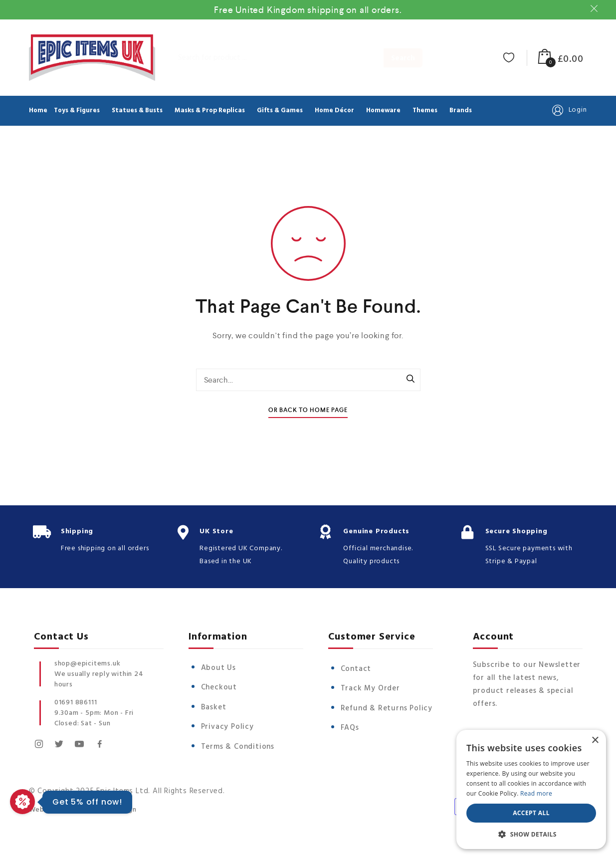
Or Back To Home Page (308, 410)
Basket (214, 707)
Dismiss (596, 8)
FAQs (350, 728)
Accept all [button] (531, 813)
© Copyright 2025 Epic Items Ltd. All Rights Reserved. (127, 790)
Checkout (219, 687)
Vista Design (115, 806)
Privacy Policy (227, 727)
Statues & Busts (137, 110)
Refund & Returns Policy (387, 708)
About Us (218, 668)
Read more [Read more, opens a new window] (536, 793)
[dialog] (531, 789)
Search (403, 58)
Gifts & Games (280, 110)
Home (38, 110)
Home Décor (334, 110)
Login (569, 110)
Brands (461, 110)
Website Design (56, 806)
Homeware (383, 110)
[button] (531, 834)
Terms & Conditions (238, 747)
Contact (356, 669)
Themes (425, 110)
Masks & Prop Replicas (210, 110)
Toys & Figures (77, 110)
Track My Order (370, 688)
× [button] (595, 741)
